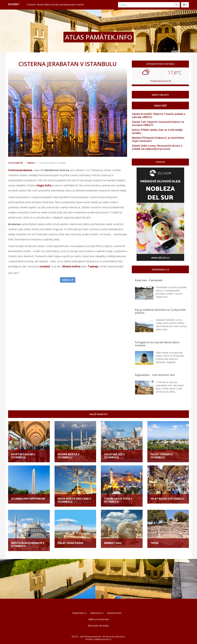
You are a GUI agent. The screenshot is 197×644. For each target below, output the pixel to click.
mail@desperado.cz (102, 639)
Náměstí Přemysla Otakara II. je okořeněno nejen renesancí (158, 139)
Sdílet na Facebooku (99, 619)
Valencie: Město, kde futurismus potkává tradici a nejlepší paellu (59, 5)
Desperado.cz (79, 613)
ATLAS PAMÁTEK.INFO (99, 37)
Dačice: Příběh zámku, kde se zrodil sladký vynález (157, 131)
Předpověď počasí (160, 81)
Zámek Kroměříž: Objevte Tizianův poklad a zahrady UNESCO (158, 115)
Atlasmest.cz (97, 613)
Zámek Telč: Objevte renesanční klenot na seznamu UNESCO (158, 123)
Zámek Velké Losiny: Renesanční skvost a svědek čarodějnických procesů (157, 147)
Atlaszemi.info (114, 613)
